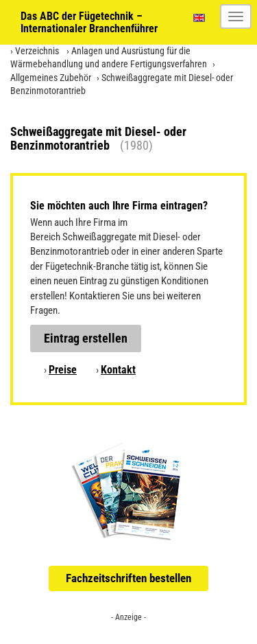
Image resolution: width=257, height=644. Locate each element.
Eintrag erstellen (86, 338)
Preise (63, 370)
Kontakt (118, 370)
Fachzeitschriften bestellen (128, 578)
